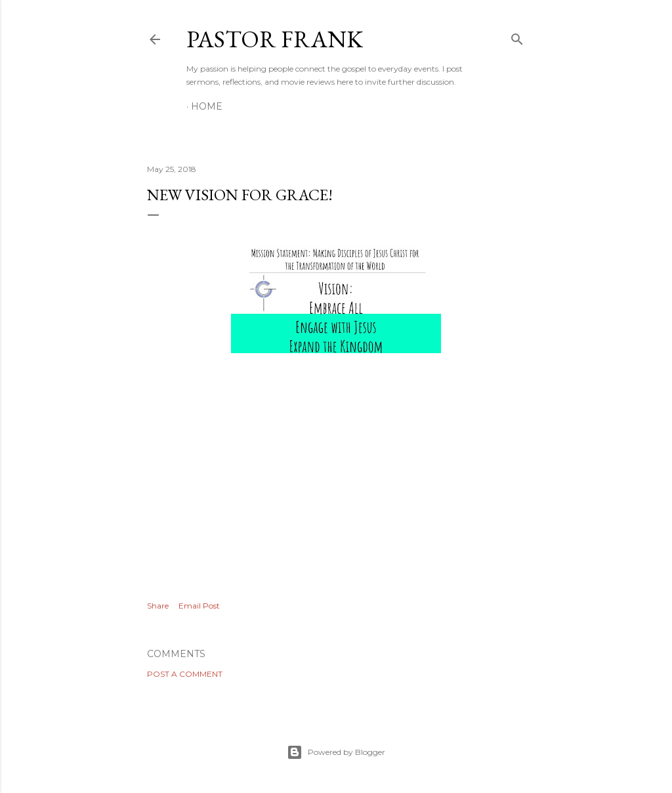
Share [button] (158, 606)
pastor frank (275, 39)
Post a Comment (185, 674)
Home (207, 106)
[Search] (517, 36)
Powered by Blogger (336, 752)
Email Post (199, 606)
